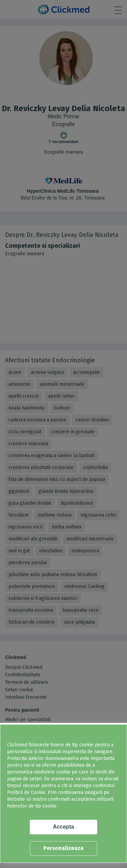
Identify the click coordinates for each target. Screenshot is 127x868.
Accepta (63, 827)
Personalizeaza (63, 848)
